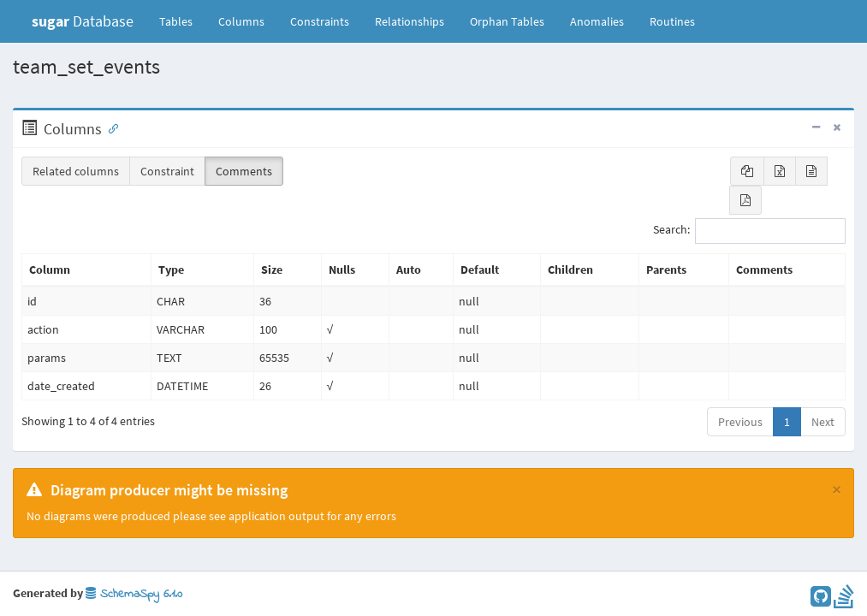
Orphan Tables (507, 21)
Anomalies (597, 21)
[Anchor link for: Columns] (110, 127)
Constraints (320, 21)
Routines (672, 21)
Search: (749, 231)
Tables (182, 21)
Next (823, 422)
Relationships (410, 21)
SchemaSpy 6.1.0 (134, 594)
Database (83, 21)
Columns (241, 21)
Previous (740, 422)
